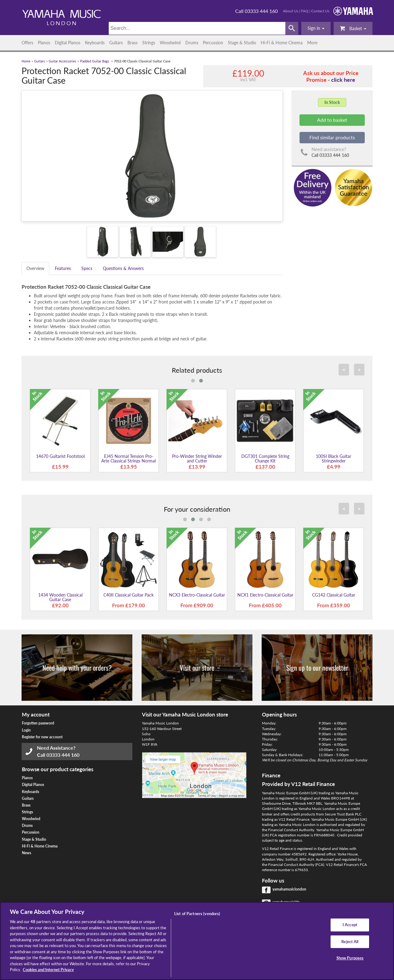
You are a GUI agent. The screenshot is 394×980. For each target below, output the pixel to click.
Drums (192, 43)
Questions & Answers (123, 268)
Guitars (116, 43)
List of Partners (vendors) (197, 914)
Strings (149, 43)
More (312, 43)
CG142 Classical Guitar (334, 595)
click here (343, 80)
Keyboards (95, 43)
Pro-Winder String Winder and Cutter (197, 458)
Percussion (213, 43)
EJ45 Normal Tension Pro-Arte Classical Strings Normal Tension (129, 461)
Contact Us (320, 11)
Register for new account (42, 737)
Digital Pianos (68, 43)
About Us (291, 11)
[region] (197, 941)
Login (26, 730)
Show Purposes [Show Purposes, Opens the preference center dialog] (350, 958)
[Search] (197, 28)
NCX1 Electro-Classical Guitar (265, 595)
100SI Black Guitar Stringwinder (334, 458)
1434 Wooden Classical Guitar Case (60, 597)
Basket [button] (353, 28)
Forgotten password (38, 723)
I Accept (350, 925)
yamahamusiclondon (289, 889)
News (26, 853)
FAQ (305, 11)
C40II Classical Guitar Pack (129, 595)
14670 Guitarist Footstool (60, 456)
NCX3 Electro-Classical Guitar (197, 595)
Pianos (44, 43)
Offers (27, 43)
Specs (87, 268)
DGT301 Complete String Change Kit (265, 458)
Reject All (350, 942)
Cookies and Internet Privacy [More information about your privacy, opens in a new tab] (48, 970)
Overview (35, 268)
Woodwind (170, 43)
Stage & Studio (242, 43)
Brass (133, 43)
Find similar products (332, 137)
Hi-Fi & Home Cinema (282, 43)
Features (63, 268)
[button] (316, 28)
